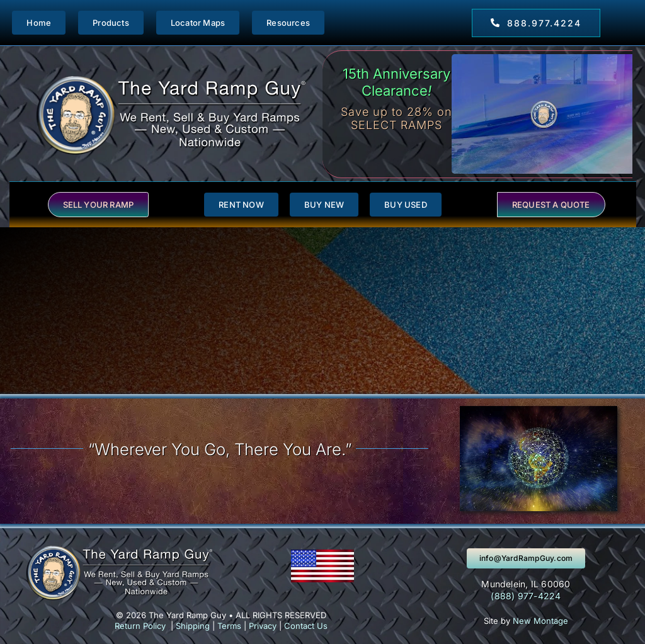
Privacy (263, 626)
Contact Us (306, 626)
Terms (229, 626)
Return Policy (140, 626)
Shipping (193, 626)
